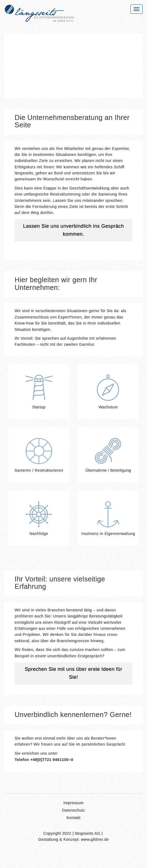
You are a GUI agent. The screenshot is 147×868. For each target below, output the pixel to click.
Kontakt (73, 818)
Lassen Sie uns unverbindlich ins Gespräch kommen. (74, 230)
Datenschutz (73, 811)
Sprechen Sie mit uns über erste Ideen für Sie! (74, 673)
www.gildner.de (95, 840)
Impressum (74, 803)
